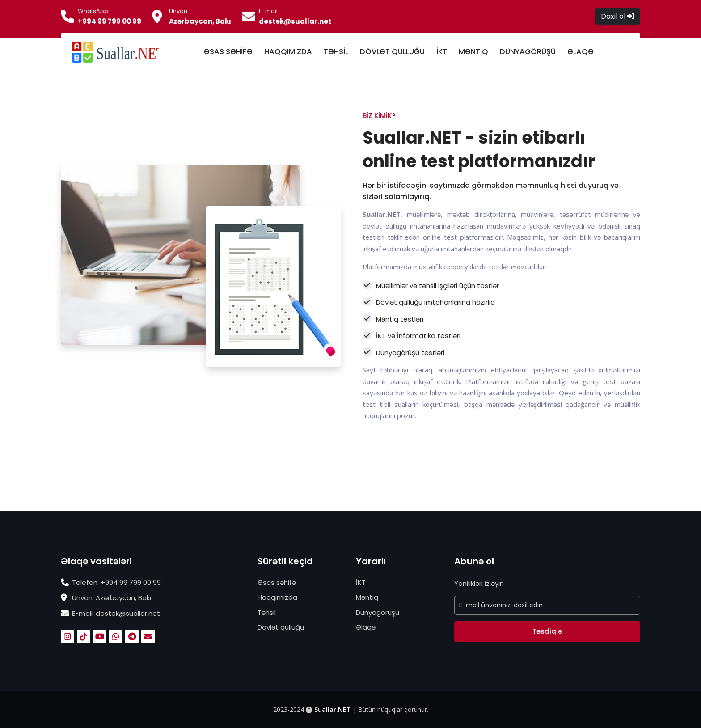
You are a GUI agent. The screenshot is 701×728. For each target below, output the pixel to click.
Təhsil (267, 612)
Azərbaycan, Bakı (200, 21)
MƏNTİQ (473, 52)
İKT (442, 52)
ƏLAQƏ (581, 52)
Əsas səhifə (277, 582)
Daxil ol (618, 16)
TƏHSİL (336, 52)
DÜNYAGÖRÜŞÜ (528, 52)
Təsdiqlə (547, 631)
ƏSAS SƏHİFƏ (228, 52)
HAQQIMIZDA (288, 52)
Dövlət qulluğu (281, 627)
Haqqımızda (277, 597)
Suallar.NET (333, 709)
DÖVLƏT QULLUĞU (392, 52)
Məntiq (367, 597)
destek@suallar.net (295, 21)
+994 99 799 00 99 (110, 21)
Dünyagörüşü (378, 612)
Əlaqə (366, 627)
